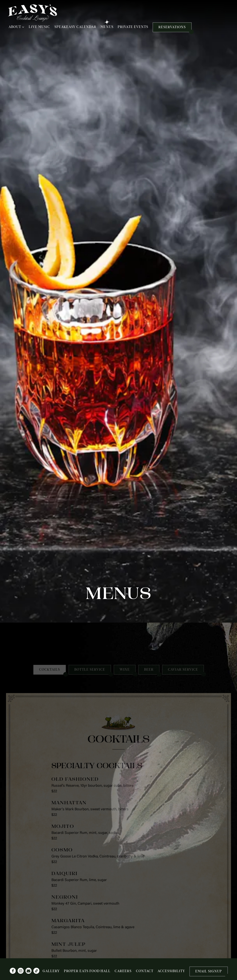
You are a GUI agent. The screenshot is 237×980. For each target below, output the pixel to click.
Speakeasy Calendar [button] (75, 27)
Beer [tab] (149, 532)
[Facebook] (13, 971)
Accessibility (171, 971)
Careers (123, 971)
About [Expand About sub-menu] (17, 27)
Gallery (51, 971)
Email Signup (209, 971)
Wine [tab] (125, 532)
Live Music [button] (39, 27)
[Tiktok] (36, 971)
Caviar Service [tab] (183, 532)
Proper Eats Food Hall (87, 971)
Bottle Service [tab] (90, 532)
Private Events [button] (133, 27)
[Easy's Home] (32, 13)
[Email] (28, 971)
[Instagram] (21, 971)
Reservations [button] (172, 27)
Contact (145, 971)
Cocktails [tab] (50, 532)
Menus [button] (107, 27)
